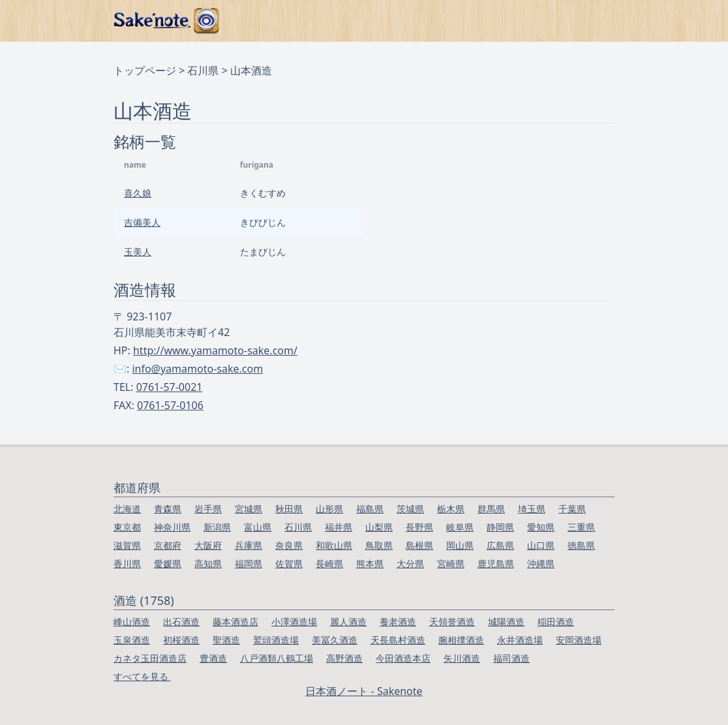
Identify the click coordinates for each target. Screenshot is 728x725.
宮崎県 (451, 563)
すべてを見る (142, 676)
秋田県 (289, 509)
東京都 (127, 527)
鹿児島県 (496, 563)
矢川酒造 (462, 658)
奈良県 (289, 545)
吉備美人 (142, 222)
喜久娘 (138, 193)
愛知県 (541, 527)
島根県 (419, 545)
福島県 (370, 509)
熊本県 (370, 563)
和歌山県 (334, 545)
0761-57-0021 (170, 387)
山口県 (541, 545)
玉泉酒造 (132, 640)
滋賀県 (127, 545)
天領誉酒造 (452, 622)
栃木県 (451, 509)
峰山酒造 (132, 622)
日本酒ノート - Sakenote (364, 691)
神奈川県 (172, 527)
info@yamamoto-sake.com (197, 369)
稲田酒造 (556, 622)
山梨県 (379, 527)
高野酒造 (344, 658)
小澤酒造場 (294, 622)
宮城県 (249, 509)
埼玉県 (532, 509)
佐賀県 (289, 563)
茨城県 (410, 509)
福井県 (339, 527)
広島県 (500, 545)
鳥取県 (379, 545)
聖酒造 (226, 640)
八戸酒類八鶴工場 (277, 658)
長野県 (419, 527)
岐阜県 (460, 527)
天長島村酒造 (398, 640)
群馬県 (491, 509)
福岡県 (249, 563)
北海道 (127, 509)
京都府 (168, 545)
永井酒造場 (520, 640)
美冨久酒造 (335, 640)
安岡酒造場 (579, 640)
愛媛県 (168, 563)
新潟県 (217, 527)
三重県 (581, 527)
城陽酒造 (506, 622)
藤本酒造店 (235, 622)
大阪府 (208, 545)
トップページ (145, 70)
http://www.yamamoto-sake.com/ (215, 350)
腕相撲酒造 (461, 640)
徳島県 (581, 545)
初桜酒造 (181, 640)
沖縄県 (541, 563)
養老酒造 (398, 622)
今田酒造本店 (403, 658)
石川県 (203, 70)
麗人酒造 (348, 622)
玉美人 (138, 252)
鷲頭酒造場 (276, 640)
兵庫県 (249, 545)
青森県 (168, 509)
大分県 (410, 563)
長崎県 (329, 563)
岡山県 (460, 545)
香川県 (127, 563)
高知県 (208, 563)
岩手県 (208, 509)
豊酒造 (213, 658)
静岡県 (500, 527)
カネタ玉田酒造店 (150, 658)
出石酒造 (181, 622)
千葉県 (572, 509)
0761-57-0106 (170, 405)
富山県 (258, 527)
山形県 (329, 509)
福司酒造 (511, 658)
